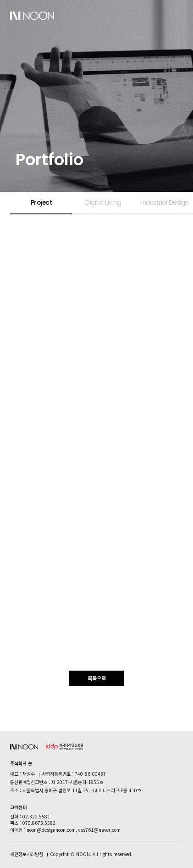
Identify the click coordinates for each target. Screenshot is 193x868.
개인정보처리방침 (27, 854)
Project (41, 203)
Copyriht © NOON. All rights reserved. (91, 854)
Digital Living (103, 203)
